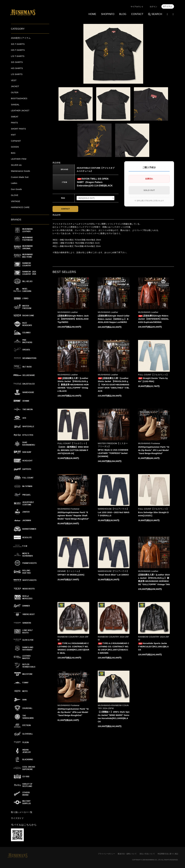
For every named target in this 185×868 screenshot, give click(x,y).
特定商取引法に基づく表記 (168, 854)
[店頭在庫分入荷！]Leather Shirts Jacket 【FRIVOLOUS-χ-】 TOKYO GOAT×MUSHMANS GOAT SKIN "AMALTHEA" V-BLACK (114, 385)
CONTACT (137, 14)
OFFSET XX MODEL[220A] (71, 575)
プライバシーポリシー (106, 854)
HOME (92, 14)
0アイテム (168, 6)
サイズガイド (17, 818)
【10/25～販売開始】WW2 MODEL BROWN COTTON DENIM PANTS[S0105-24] (73, 451)
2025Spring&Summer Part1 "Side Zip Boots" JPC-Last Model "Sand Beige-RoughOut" (154, 451)
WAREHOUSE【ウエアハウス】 (113, 509)
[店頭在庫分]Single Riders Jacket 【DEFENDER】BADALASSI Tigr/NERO (73, 320)
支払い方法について (147, 854)
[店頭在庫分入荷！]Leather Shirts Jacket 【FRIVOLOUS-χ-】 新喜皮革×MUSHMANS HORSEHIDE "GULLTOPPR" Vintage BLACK (73, 385)
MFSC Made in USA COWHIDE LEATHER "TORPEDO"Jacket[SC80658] (113, 454)
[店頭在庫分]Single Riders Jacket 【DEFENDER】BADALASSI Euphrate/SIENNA (153, 320)
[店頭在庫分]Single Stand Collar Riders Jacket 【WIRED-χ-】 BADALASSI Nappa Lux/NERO (114, 320)
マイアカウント (137, 7)
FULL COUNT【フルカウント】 (153, 375)
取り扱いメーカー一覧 (22, 812)
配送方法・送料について (127, 854)
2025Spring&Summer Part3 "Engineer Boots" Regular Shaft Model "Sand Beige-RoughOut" (73, 516)
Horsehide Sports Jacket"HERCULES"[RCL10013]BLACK (153, 647)
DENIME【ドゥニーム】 (69, 572)
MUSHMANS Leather (68, 313)
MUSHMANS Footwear (149, 444)
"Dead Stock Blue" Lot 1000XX (113, 575)
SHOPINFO (108, 14)
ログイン (153, 7)
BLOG (123, 14)
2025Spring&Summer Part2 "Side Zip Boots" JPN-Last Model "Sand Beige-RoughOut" (73, 713)
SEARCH (155, 14)
